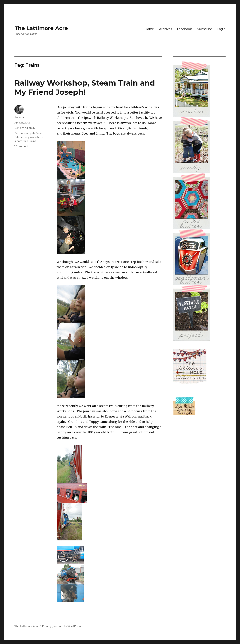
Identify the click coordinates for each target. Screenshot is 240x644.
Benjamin (20, 128)
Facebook (184, 29)
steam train (21, 141)
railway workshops (32, 137)
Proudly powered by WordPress (61, 626)
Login (221, 29)
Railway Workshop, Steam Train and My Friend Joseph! (85, 87)
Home (149, 29)
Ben (17, 133)
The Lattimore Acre (41, 28)
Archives (165, 29)
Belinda (19, 117)
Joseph (41, 133)
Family (31, 128)
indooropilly (28, 133)
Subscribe (205, 29)
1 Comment (21, 146)
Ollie (17, 137)
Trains (32, 141)
